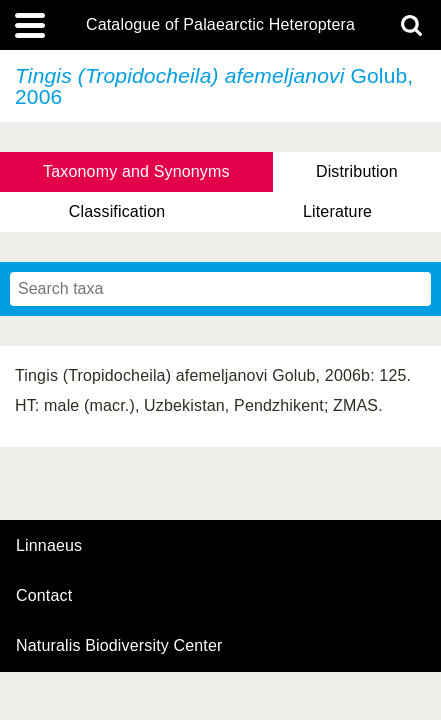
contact (44, 595)
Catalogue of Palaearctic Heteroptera (220, 25)
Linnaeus (49, 546)
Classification (117, 211)
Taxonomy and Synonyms (136, 171)
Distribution (357, 171)
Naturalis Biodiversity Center (119, 646)
